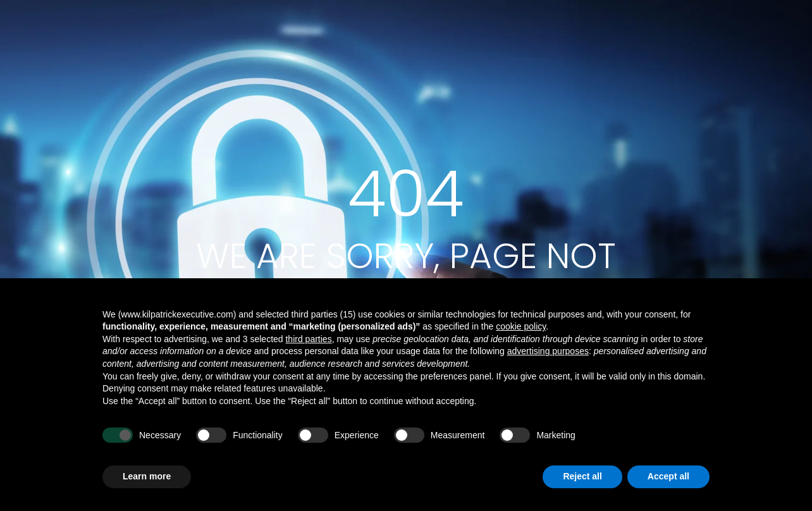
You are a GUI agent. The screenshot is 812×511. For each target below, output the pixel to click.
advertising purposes (548, 351)
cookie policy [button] (521, 326)
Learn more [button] (147, 476)
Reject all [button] (582, 476)
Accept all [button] (668, 476)
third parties (308, 339)
